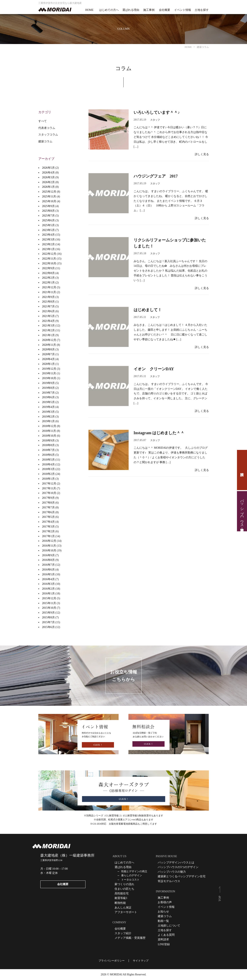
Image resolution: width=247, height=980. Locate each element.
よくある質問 (166, 935)
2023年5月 (48, 230)
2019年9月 (48, 383)
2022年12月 (49, 254)
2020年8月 (48, 349)
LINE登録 (164, 944)
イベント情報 (183, 10)
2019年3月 (48, 412)
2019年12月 (49, 369)
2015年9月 (48, 613)
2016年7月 (48, 565)
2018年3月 (48, 469)
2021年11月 (49, 292)
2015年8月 (48, 617)
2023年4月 (48, 235)
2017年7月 (48, 507)
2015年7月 (48, 622)
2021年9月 (48, 297)
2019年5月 (48, 402)
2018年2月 (48, 474)
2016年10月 (49, 551)
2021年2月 (48, 330)
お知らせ (163, 912)
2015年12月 (49, 598)
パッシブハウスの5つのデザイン (178, 867)
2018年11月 (49, 431)
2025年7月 (48, 216)
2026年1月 (48, 187)
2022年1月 (48, 283)
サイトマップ (141, 961)
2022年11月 (49, 259)
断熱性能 (120, 903)
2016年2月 (48, 589)
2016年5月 (48, 574)
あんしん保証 (123, 908)
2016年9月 (48, 555)
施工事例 (149, 10)
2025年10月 (49, 201)
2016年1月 (48, 594)
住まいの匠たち (124, 889)
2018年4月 (48, 464)
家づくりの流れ (124, 884)
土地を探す (202, 10)
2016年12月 (49, 541)
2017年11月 (49, 488)
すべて (43, 121)
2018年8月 (48, 445)
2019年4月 (48, 407)
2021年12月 (49, 287)
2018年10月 (49, 436)
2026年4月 (48, 173)
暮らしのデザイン (132, 875)
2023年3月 (48, 240)
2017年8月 (48, 503)
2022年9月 (48, 268)
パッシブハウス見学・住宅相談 (242, 511)
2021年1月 (48, 335)
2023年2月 (48, 244)
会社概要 (165, 10)
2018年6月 (48, 455)
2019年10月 (49, 378)
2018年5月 (48, 460)
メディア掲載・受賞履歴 (130, 938)
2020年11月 (49, 345)
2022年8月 (48, 273)
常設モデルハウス (169, 881)
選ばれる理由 (131, 10)
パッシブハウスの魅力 (172, 872)
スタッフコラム (48, 135)
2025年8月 (48, 211)
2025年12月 (49, 192)
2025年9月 (48, 206)
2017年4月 (48, 522)
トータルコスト (130, 880)
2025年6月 (48, 220)
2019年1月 (48, 421)
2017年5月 (48, 517)
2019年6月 (48, 397)
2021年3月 (48, 326)
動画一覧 (163, 921)
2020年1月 (48, 364)
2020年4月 (48, 359)
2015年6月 (48, 627)
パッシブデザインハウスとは (176, 863)
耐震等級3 (121, 898)
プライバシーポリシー (112, 961)
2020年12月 (49, 340)
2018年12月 (49, 426)
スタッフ (155, 120)
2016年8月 (48, 560)
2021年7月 (48, 306)
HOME (89, 10)
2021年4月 (48, 321)
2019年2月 (48, 417)
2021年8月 (48, 302)
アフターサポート (126, 912)
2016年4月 (48, 579)
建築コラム (45, 141)
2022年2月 (48, 278)
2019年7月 (48, 393)
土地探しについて (169, 926)
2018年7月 (48, 450)
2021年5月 (48, 316)
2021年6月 (48, 311)
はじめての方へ (109, 10)
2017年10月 (49, 493)
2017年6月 (48, 512)
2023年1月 (48, 249)
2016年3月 (48, 584)
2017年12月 (49, 484)
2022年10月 (49, 263)
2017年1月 (48, 536)
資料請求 (242, 470)
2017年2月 (48, 531)
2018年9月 (48, 441)
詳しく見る (202, 154)
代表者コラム (47, 128)
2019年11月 (49, 373)
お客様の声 (165, 902)
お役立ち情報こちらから (124, 676)
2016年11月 (49, 546)
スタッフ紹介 (123, 933)
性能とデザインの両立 (134, 871)
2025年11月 (49, 197)
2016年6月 (48, 570)
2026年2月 (48, 182)
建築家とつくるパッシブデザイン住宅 (182, 876)
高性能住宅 (122, 893)
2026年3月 (48, 177)
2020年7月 (48, 354)
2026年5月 (48, 168)
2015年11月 (49, 603)
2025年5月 (48, 225)
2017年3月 (48, 527)
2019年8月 (48, 388)
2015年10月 (49, 608)
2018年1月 (48, 479)
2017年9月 (48, 498)
